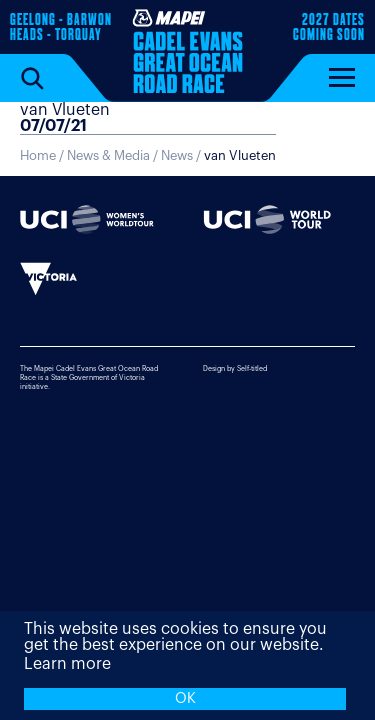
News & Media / (114, 155)
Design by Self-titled (235, 368)
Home (38, 155)
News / (218, 155)
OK (185, 698)
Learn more (67, 664)
